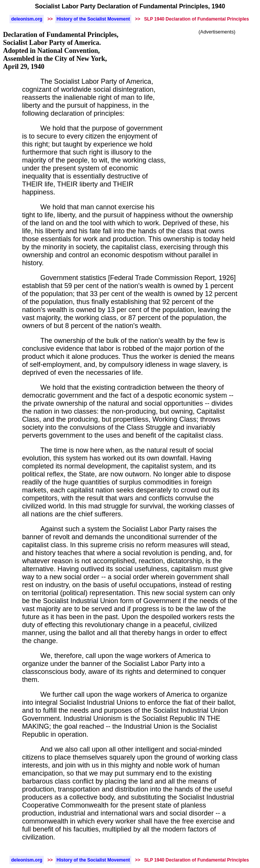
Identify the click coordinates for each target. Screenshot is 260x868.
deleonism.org (27, 19)
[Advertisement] (217, 77)
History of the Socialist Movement (93, 19)
